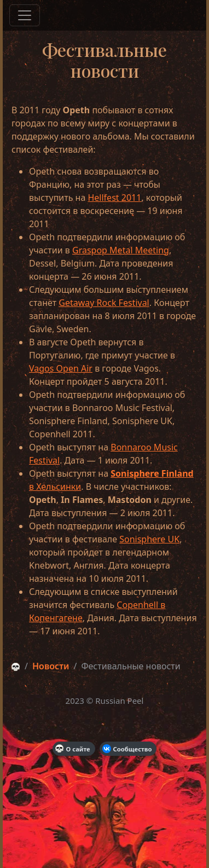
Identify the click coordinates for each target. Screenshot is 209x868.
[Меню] (25, 15)
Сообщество (127, 749)
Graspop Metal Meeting (121, 250)
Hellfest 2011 (114, 198)
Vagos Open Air (61, 368)
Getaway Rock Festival (104, 303)
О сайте (73, 749)
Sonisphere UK (149, 539)
